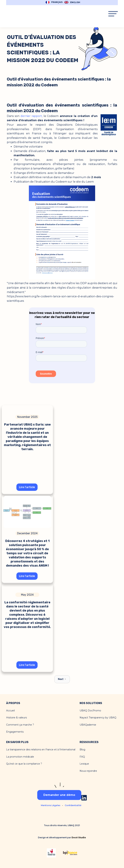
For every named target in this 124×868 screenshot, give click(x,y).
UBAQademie (88, 725)
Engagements (15, 732)
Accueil (10, 711)
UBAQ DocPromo (90, 711)
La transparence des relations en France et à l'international (41, 750)
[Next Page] (62, 679)
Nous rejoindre (88, 771)
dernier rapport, (32, 116)
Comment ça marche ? (20, 725)
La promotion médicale (20, 757)
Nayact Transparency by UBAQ (98, 718)
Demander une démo (59, 795)
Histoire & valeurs (16, 718)
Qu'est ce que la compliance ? (24, 764)
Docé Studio (79, 837)
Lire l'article (27, 487)
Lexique (84, 764)
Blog (82, 750)
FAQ (82, 757)
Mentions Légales (51, 805)
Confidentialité (73, 805)
